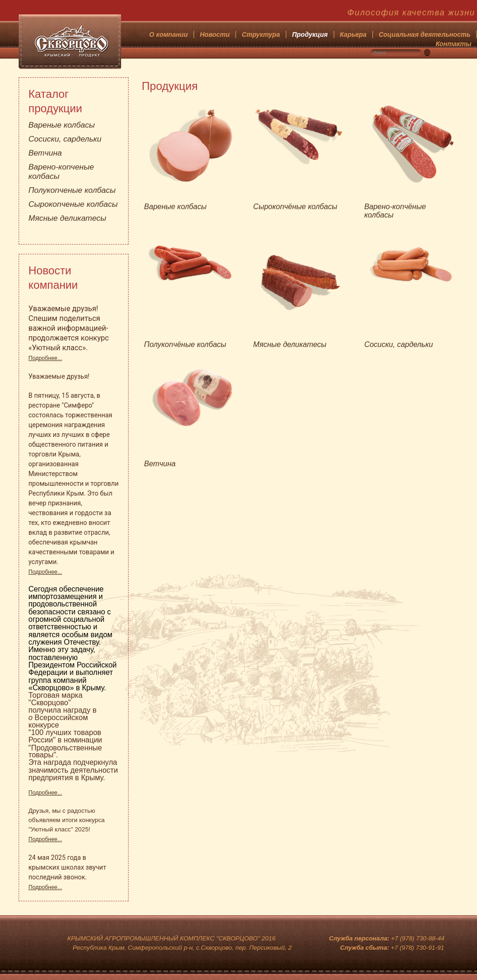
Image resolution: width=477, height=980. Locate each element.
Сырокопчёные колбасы (295, 207)
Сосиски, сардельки (65, 139)
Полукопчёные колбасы (185, 344)
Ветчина (45, 153)
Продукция (310, 34)
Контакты (453, 44)
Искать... (431, 49)
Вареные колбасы (61, 125)
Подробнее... (45, 358)
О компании (168, 34)
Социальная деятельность (425, 34)
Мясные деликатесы (67, 218)
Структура (261, 34)
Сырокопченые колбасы (73, 204)
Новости (215, 34)
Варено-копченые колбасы (61, 172)
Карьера (353, 34)
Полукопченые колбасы (72, 190)
